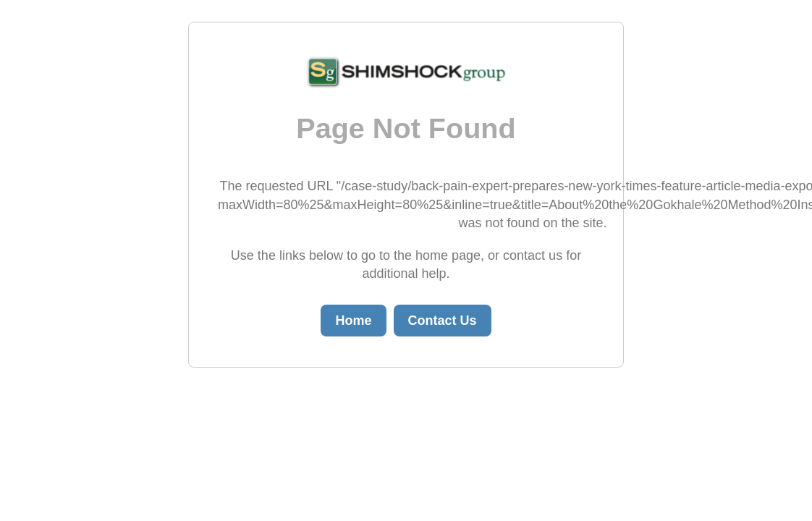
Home (353, 321)
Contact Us (443, 321)
